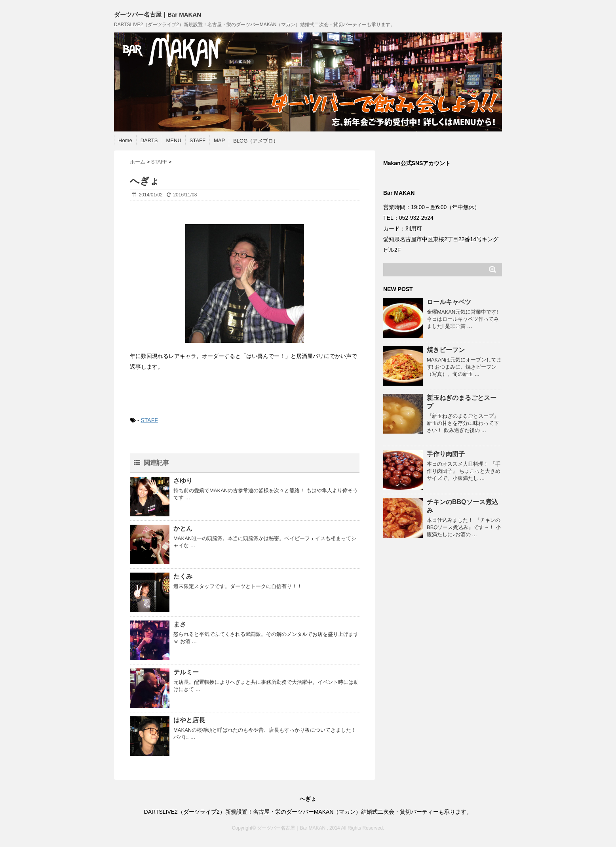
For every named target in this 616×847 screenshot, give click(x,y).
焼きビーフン (446, 350)
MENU (174, 140)
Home (125, 140)
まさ (180, 624)
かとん (183, 528)
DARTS (149, 140)
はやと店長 (189, 720)
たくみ (183, 576)
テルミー (186, 672)
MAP (219, 140)
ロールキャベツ (449, 302)
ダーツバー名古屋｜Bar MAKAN (158, 14)
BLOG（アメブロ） (256, 141)
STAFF (198, 140)
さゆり (183, 481)
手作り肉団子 (446, 454)
